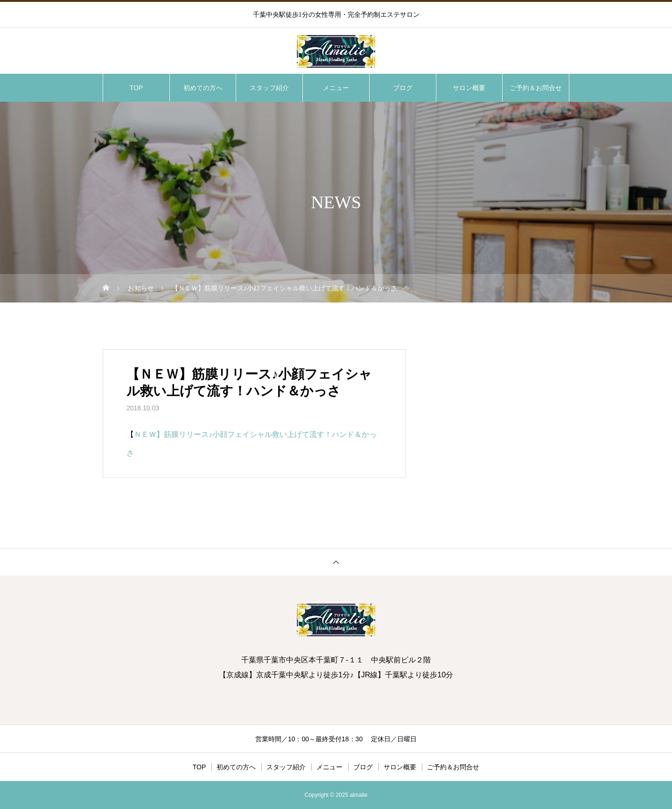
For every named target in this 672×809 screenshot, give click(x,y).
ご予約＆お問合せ (536, 88)
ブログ (403, 88)
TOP (136, 88)
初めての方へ (203, 88)
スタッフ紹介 (269, 88)
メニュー (336, 88)
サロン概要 (469, 88)
